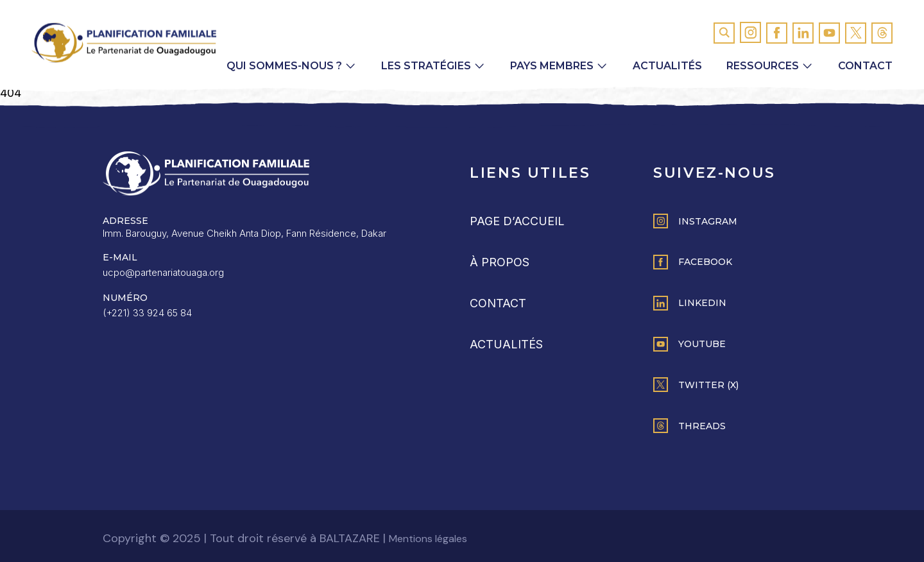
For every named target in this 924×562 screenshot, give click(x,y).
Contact (865, 66)
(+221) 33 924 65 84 (147, 313)
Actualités (667, 66)
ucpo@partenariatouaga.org (163, 272)
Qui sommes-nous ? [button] (284, 66)
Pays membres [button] (552, 66)
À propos (500, 262)
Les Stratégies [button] (426, 66)
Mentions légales (428, 539)
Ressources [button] (763, 66)
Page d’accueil (517, 221)
